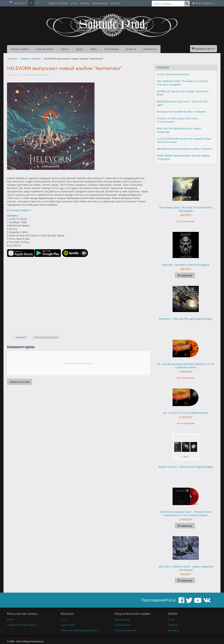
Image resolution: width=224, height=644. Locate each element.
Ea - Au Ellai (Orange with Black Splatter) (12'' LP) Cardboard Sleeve (186, 366)
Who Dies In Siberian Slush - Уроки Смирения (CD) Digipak (186, 568)
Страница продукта (19, 210)
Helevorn (21, 337)
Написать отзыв (20, 382)
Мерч (94, 49)
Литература (111, 49)
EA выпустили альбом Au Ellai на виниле (181, 112)
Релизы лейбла (20, 49)
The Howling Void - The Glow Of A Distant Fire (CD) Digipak (186, 209)
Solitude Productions (46, 337)
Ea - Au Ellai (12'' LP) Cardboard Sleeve (186, 413)
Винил (65, 49)
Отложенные (122, 625)
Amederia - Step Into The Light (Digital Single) (186, 319)
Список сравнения (125, 630)
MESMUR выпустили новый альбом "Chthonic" (185, 149)
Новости (173, 625)
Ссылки (115, 3)
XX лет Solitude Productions (173, 74)
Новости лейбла (58, 3)
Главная (12, 59)
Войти (11, 619)
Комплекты (150, 49)
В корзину (185, 275)
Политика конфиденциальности (80, 630)
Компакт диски (45, 49)
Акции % (131, 49)
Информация (100, 3)
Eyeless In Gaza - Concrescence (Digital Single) (186, 467)
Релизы (85, 3)
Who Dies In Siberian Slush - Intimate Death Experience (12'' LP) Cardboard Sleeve (186, 513)
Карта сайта (68, 625)
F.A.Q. (64, 619)
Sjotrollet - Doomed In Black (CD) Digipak (186, 265)
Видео (79, 49)
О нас (74, 3)
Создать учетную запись (22, 625)
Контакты (174, 630)
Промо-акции (122, 619)
